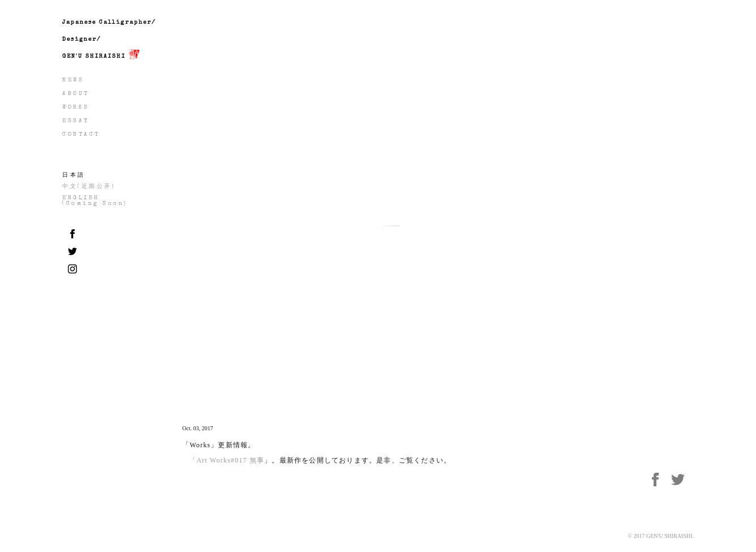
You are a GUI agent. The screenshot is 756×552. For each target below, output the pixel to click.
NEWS (73, 80)
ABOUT (76, 94)
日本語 (74, 176)
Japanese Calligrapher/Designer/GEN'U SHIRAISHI (109, 43)
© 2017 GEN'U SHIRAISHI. (661, 536)
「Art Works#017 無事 (227, 460)
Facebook (660, 481)
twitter (682, 481)
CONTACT (81, 135)
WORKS (76, 108)
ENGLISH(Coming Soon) (95, 201)
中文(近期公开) (89, 187)
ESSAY (76, 121)
